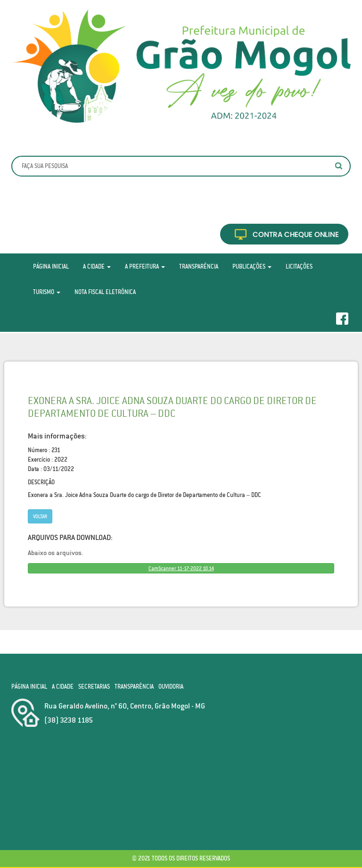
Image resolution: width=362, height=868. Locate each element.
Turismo (47, 292)
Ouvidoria (171, 687)
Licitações (299, 266)
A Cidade (97, 266)
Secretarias (94, 687)
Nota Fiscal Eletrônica (105, 292)
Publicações (252, 266)
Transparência (199, 266)
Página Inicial (51, 266)
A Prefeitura (145, 266)
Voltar (40, 516)
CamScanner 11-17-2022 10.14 (181, 568)
